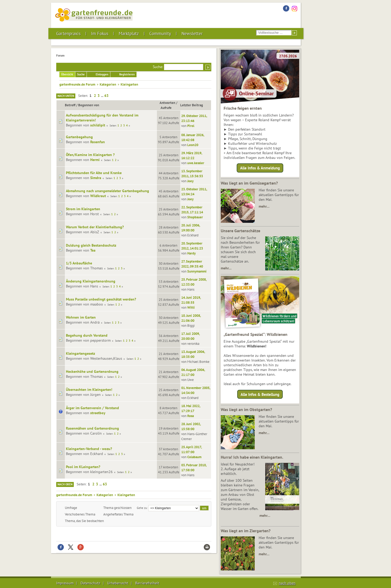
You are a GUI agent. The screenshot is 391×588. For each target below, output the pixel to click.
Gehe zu (142, 508)
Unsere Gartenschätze (240, 231)
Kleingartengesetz (80, 353)
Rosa (191, 416)
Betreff (70, 105)
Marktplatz (129, 34)
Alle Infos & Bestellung (260, 394)
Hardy (191, 253)
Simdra (96, 178)
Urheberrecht (118, 583)
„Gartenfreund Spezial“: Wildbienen (256, 334)
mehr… (264, 206)
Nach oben (65, 484)
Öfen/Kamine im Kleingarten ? (90, 155)
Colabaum (194, 457)
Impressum (65, 583)
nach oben (287, 583)
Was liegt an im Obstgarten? (246, 409)
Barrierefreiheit (147, 583)
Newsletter (192, 34)
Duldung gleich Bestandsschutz (91, 245)
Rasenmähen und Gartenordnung (92, 428)
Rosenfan (98, 142)
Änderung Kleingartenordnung (91, 281)
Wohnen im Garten (81, 317)
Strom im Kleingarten (83, 209)
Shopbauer (195, 217)
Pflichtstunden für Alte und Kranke (94, 173)
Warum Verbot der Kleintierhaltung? (95, 227)
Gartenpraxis (68, 34)
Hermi (95, 160)
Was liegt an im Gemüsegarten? (249, 183)
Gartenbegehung (79, 137)
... (103, 96)
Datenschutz (90, 583)
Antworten (167, 103)
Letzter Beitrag (192, 105)
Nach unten (66, 96)
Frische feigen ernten (243, 108)
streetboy (98, 413)
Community (160, 34)
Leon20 (193, 145)
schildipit (98, 125)
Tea (93, 250)
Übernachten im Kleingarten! (89, 390)
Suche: (158, 67)
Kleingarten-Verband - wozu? (89, 449)
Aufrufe (168, 108)
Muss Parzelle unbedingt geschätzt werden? (101, 299)
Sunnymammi (197, 271)
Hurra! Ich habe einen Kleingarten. (252, 457)
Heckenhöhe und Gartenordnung (92, 371)
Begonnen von (89, 105)
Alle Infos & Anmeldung (260, 168)
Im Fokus (100, 34)
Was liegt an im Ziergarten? (246, 531)
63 (106, 96)
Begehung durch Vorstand (87, 335)
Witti (191, 307)
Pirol (191, 126)
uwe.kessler (196, 163)
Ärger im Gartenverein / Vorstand (92, 408)
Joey (190, 181)
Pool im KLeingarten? (83, 467)
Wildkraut (98, 196)
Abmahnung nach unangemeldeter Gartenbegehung (107, 191)
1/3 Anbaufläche (79, 263)
